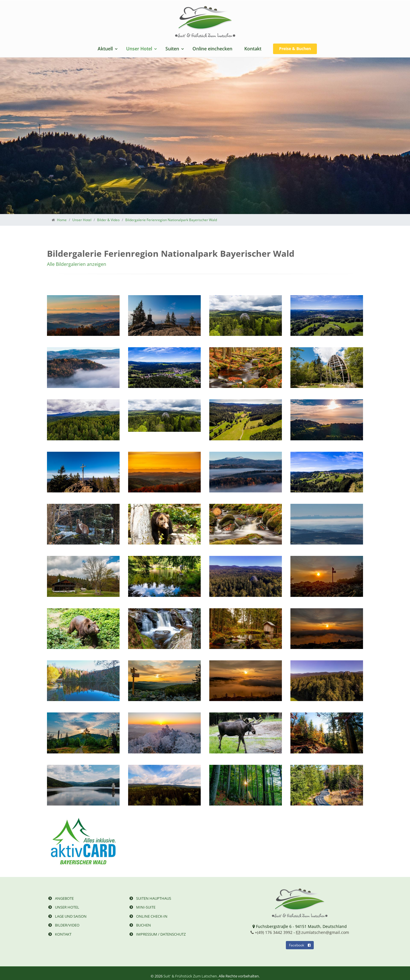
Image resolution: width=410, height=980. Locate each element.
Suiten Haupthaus (150, 898)
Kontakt (253, 49)
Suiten (172, 49)
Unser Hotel (139, 49)
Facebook (300, 945)
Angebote (60, 898)
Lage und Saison (67, 916)
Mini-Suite (142, 907)
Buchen (140, 925)
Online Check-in (148, 916)
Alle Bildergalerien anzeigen (77, 264)
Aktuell (105, 49)
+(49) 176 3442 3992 (271, 932)
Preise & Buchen (295, 49)
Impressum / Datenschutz (157, 934)
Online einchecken (212, 49)
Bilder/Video (63, 925)
